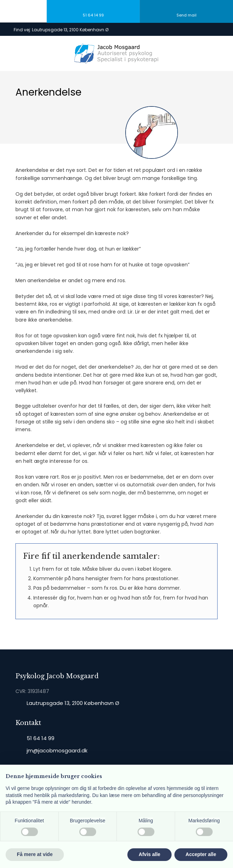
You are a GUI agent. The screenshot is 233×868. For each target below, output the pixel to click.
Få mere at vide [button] (35, 854)
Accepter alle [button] (201, 854)
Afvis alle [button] (149, 854)
